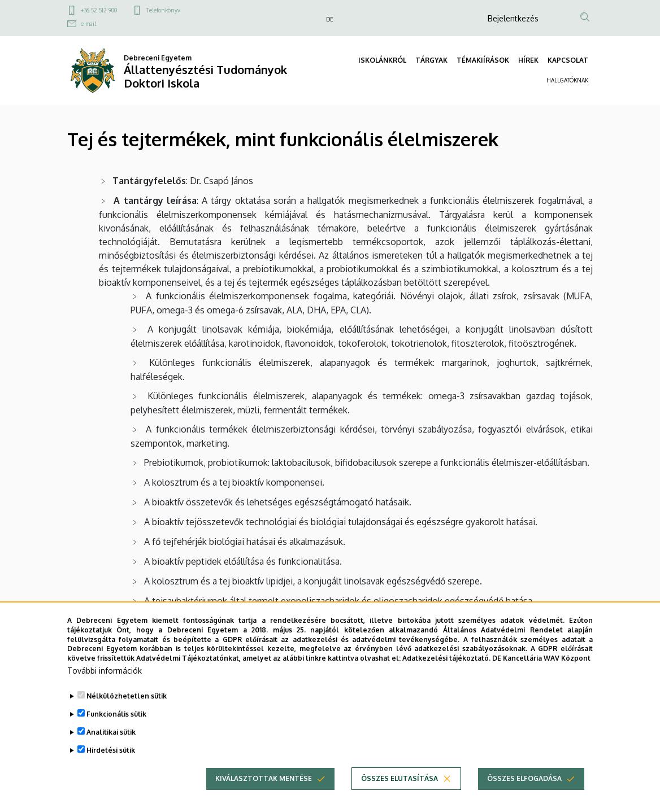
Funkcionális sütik (116, 735)
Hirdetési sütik (111, 772)
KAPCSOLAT (568, 60)
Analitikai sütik (111, 754)
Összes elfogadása (524, 800)
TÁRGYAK (431, 60)
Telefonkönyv (163, 10)
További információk (105, 692)
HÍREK (528, 60)
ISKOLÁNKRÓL (382, 60)
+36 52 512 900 (99, 10)
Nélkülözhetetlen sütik (127, 717)
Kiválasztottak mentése (264, 800)
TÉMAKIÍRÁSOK (483, 60)
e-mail (88, 24)
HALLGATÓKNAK (567, 80)
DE (330, 19)
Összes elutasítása (400, 800)
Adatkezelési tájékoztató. (446, 680)
